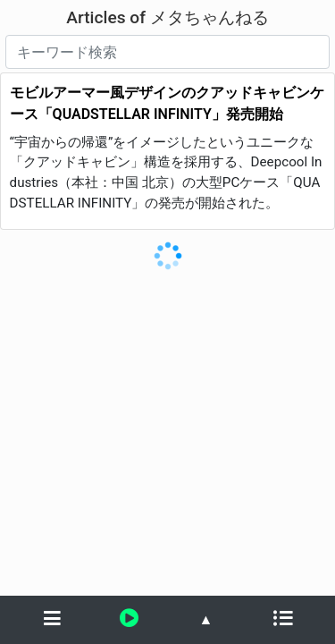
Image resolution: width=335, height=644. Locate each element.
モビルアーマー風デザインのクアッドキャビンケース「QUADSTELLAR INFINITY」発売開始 (167, 103)
